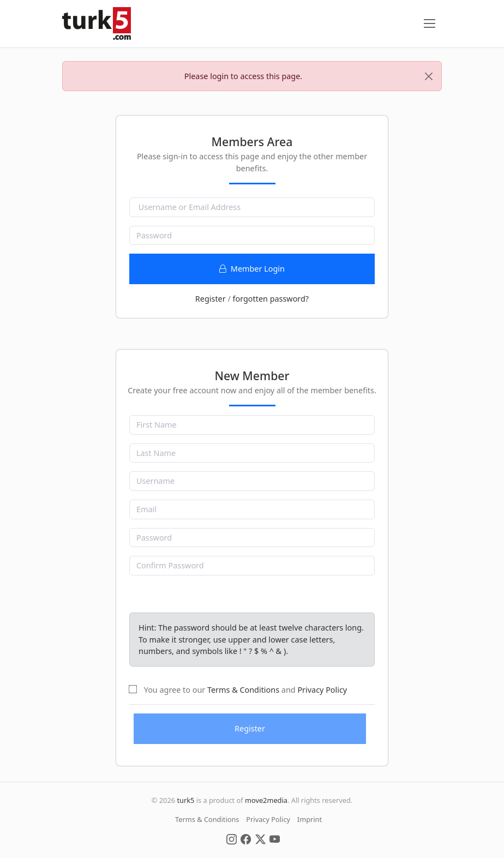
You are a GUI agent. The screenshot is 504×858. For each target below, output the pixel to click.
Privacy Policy (322, 690)
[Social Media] (232, 838)
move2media (266, 800)
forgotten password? (271, 299)
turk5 (185, 800)
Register (211, 299)
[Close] (429, 76)
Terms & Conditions (243, 690)
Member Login (252, 269)
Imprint (310, 819)
